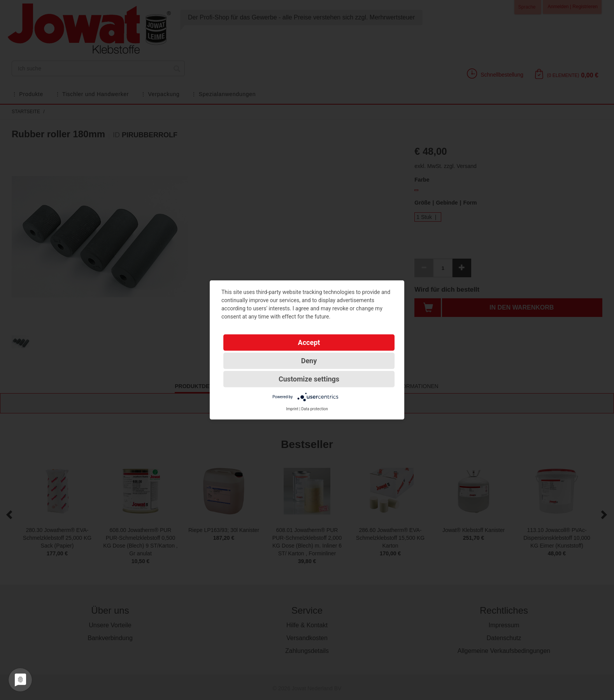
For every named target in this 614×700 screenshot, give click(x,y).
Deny (309, 361)
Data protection (315, 409)
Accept (309, 342)
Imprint (292, 409)
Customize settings (309, 379)
